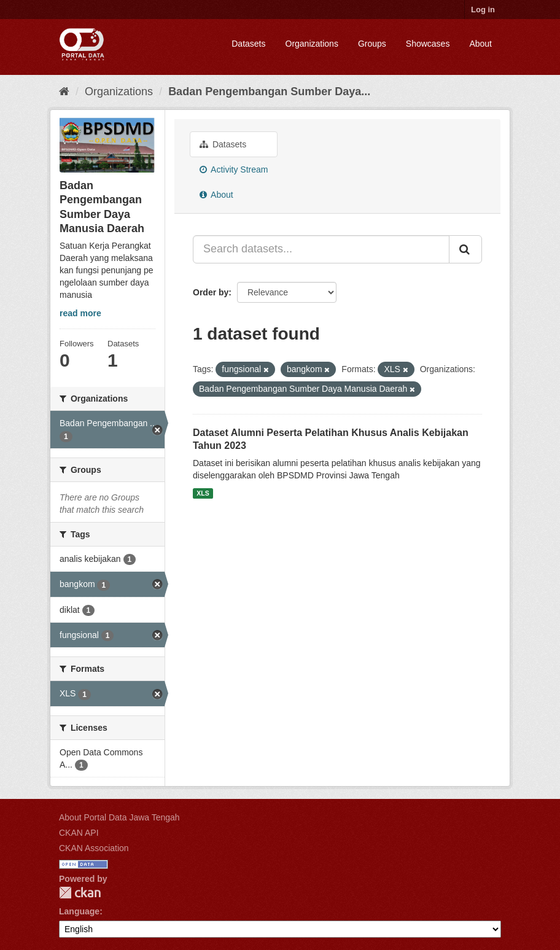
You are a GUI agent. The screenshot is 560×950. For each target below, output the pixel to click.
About (480, 44)
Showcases (428, 44)
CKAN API (79, 833)
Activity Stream (234, 169)
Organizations (312, 44)
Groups (372, 44)
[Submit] (465, 249)
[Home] (64, 91)
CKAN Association (94, 848)
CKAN (80, 893)
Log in (483, 10)
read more (80, 313)
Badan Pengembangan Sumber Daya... (269, 91)
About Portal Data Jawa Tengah (119, 817)
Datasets (248, 44)
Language (79, 911)
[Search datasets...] (321, 249)
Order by (211, 292)
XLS (203, 493)
